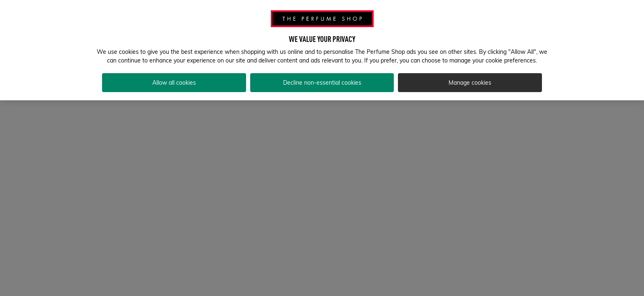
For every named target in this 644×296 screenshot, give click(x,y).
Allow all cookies (174, 83)
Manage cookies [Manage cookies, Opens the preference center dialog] (470, 83)
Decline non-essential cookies (322, 83)
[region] (322, 50)
